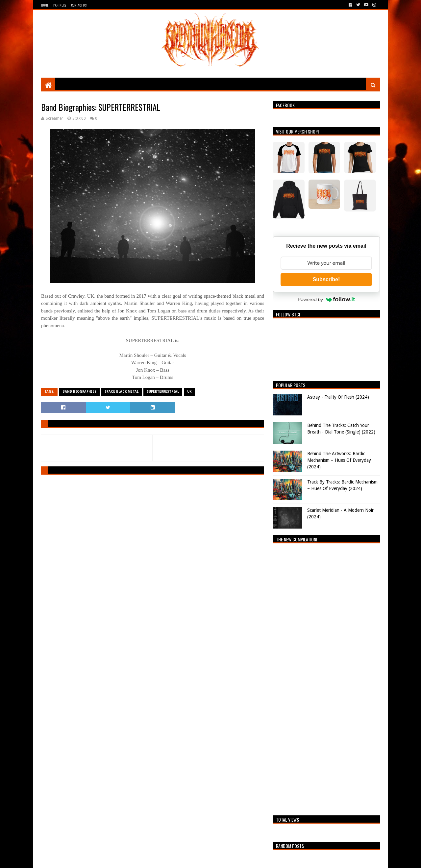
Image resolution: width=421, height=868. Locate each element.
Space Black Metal (122, 392)
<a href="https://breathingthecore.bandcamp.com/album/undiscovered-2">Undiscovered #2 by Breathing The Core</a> (326, 678)
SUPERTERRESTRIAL (163, 392)
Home (45, 5)
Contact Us (79, 5)
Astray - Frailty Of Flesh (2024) (338, 397)
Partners (60, 5)
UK (189, 392)
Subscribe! (326, 279)
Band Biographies (79, 392)
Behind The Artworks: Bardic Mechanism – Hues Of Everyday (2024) (339, 460)
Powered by (326, 299)
